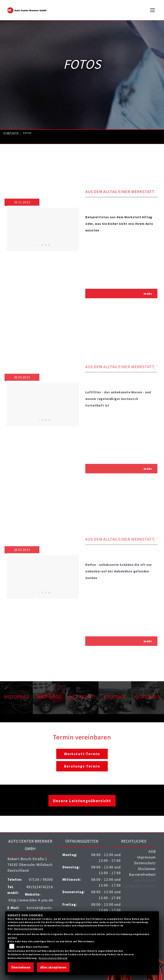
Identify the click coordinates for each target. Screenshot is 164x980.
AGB (152, 851)
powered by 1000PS (139, 886)
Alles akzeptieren (53, 967)
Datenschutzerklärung (29, 929)
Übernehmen (21, 967)
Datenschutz (145, 863)
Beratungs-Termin (82, 766)
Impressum (146, 857)
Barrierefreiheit (142, 875)
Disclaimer (147, 869)
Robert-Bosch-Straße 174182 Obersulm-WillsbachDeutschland (30, 865)
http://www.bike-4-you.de (31, 900)
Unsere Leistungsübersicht (82, 801)
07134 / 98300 (41, 880)
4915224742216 (40, 887)
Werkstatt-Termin (82, 754)
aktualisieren (145, 880)
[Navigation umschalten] (152, 10)
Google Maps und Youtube (33, 947)
